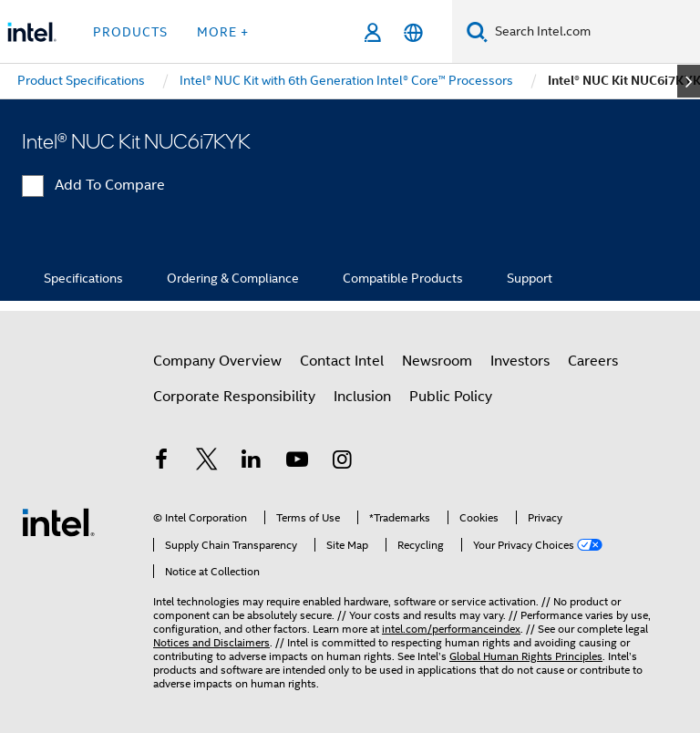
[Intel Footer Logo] (58, 521)
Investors (520, 361)
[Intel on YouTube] (297, 462)
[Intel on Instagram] (342, 462)
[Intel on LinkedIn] (252, 462)
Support (530, 278)
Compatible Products (403, 278)
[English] (413, 32)
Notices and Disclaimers (211, 642)
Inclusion (362, 397)
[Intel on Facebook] (161, 462)
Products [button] (130, 32)
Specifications (83, 278)
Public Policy (451, 397)
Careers (593, 361)
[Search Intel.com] (594, 32)
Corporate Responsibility (234, 397)
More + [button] (223, 32)
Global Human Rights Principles (526, 656)
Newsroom (437, 361)
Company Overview (217, 361)
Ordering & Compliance (233, 278)
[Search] (477, 31)
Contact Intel (342, 361)
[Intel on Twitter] (207, 462)
